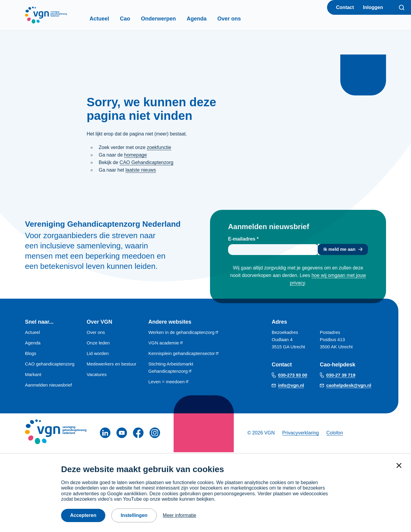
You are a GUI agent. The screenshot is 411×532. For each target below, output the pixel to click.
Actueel (110, 19)
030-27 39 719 (341, 376)
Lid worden (98, 354)
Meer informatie (179, 515)
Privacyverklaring (301, 434)
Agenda (207, 19)
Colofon (335, 434)
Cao (135, 19)
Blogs (31, 354)
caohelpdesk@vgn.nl (349, 386)
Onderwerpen (169, 19)
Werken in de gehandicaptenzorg (184, 333)
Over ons (239, 19)
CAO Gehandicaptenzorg (146, 162)
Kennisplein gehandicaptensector (184, 354)
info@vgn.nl (291, 386)
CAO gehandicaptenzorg (50, 365)
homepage (135, 155)
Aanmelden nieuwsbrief (48, 386)
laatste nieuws (141, 170)
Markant (33, 375)
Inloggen (373, 7)
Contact (345, 7)
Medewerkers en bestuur (111, 365)
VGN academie (166, 344)
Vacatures (97, 375)
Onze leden (98, 344)
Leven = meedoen (169, 383)
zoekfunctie (159, 147)
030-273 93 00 (293, 376)
